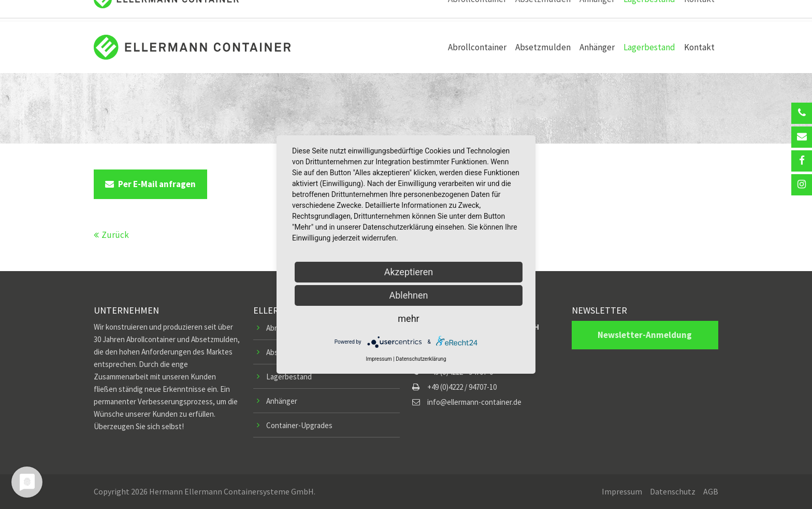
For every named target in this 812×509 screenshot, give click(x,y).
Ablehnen (408, 295)
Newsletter (616, 10)
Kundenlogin (663, 10)
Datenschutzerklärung (421, 359)
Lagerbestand (289, 377)
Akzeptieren (409, 272)
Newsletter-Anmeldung (645, 335)
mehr (408, 319)
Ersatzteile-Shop (564, 10)
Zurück (115, 235)
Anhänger (282, 401)
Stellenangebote (504, 10)
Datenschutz (673, 491)
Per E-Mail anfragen (150, 184)
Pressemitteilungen (439, 10)
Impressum (622, 491)
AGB (711, 491)
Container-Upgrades (299, 425)
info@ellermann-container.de (239, 10)
